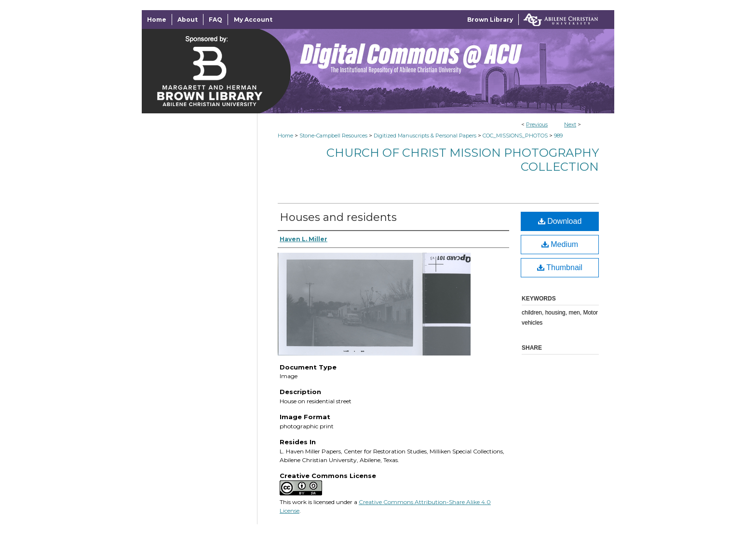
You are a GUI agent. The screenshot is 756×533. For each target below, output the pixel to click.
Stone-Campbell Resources (333, 136)
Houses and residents (338, 217)
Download (560, 221)
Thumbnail (560, 267)
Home (285, 136)
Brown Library (490, 20)
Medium (560, 244)
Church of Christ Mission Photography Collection (463, 160)
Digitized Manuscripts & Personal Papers (425, 136)
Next (570, 124)
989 (558, 136)
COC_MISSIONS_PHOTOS (515, 136)
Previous (537, 124)
